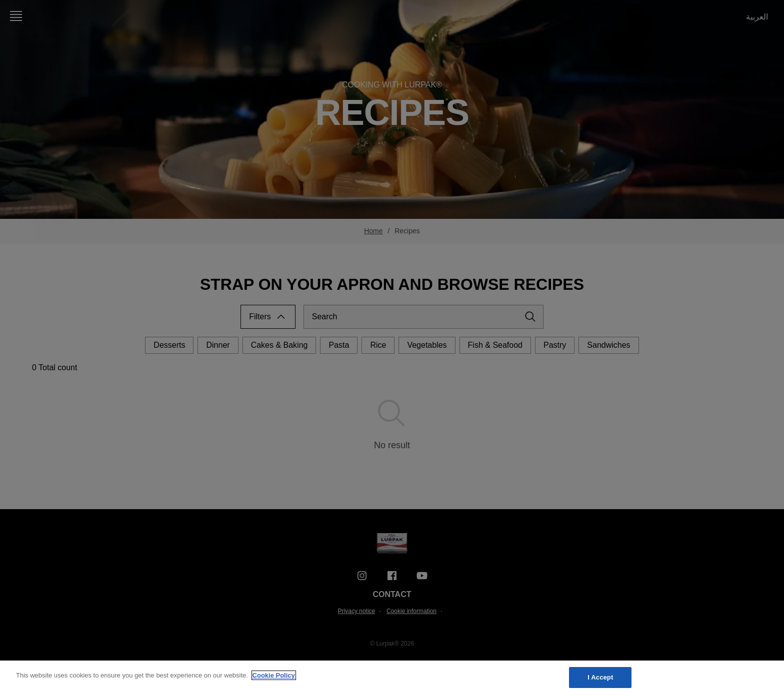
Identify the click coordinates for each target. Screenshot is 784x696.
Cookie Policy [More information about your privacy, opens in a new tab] (274, 675)
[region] (392, 678)
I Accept (600, 677)
